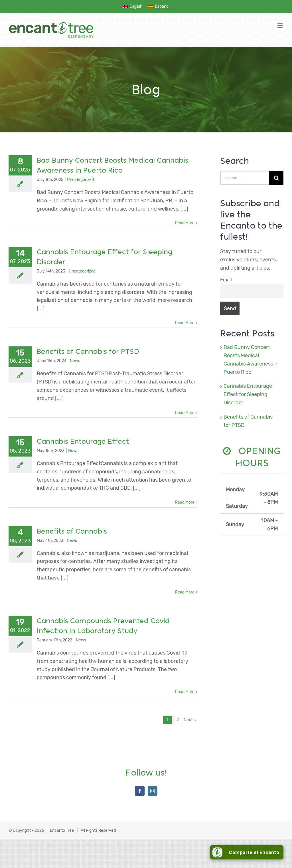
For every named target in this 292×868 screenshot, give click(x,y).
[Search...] (245, 178)
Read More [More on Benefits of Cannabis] (185, 592)
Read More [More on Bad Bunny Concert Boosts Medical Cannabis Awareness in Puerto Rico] (185, 223)
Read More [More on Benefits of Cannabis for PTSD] (185, 413)
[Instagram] (153, 791)
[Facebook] (140, 791)
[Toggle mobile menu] (280, 26)
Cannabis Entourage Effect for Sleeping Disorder (248, 394)
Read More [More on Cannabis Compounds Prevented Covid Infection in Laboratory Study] (185, 692)
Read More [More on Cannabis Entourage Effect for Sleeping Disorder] (185, 323)
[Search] (276, 178)
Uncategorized (80, 180)
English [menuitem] (136, 6)
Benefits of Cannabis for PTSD (88, 351)
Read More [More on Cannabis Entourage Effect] (185, 502)
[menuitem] (133, 7)
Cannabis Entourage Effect (83, 441)
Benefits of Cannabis (72, 531)
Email (226, 280)
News (75, 361)
